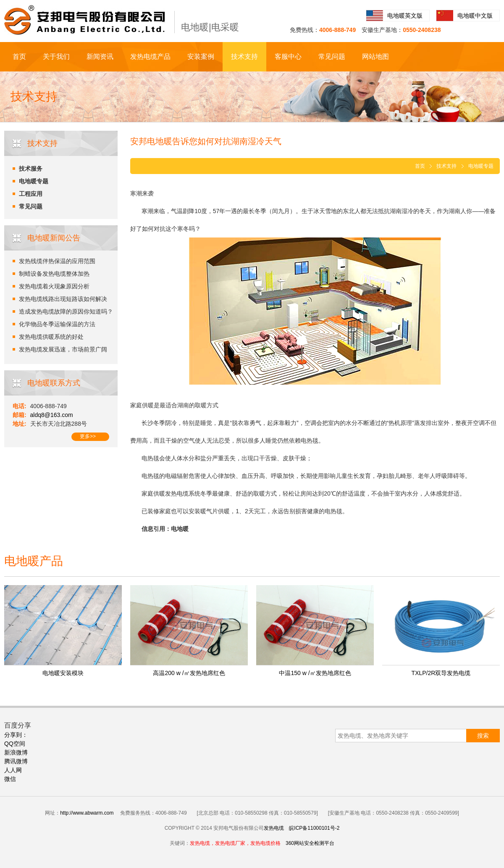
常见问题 (332, 57)
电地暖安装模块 (63, 673)
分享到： (16, 735)
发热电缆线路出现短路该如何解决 (63, 299)
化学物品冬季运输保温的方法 (57, 324)
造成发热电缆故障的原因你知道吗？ (66, 311)
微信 (10, 779)
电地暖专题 (34, 181)
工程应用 (31, 194)
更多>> (88, 436)
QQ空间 (15, 744)
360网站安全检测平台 (310, 843)
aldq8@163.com (52, 415)
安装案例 (201, 57)
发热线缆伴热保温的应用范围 (57, 261)
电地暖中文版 (475, 16)
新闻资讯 (100, 57)
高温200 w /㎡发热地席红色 (189, 673)
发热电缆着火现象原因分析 (54, 286)
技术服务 (31, 169)
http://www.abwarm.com (87, 813)
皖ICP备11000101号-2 (314, 828)
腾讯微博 (16, 761)
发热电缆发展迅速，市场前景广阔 (63, 349)
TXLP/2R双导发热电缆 (441, 673)
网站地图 (375, 57)
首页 (19, 57)
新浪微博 (16, 752)
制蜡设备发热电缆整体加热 (54, 274)
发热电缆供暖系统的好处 (51, 337)
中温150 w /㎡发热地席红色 (315, 673)
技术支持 (244, 57)
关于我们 (56, 57)
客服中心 (288, 57)
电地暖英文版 (405, 16)
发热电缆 (274, 828)
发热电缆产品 (150, 57)
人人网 (13, 770)
